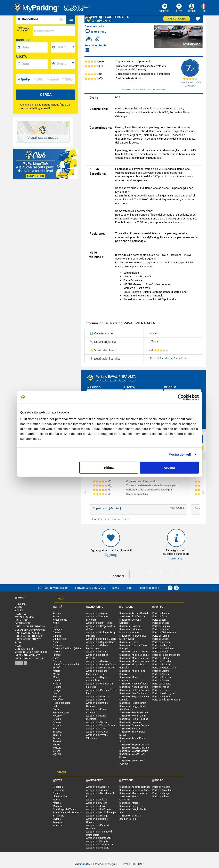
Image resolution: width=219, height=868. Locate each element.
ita (204, 11)
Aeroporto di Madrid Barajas (101, 812)
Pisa (55, 693)
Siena (56, 728)
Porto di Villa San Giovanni (166, 700)
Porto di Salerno (161, 671)
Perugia (57, 690)
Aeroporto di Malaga (97, 816)
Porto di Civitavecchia (164, 632)
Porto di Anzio (160, 616)
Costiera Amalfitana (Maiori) (68, 648)
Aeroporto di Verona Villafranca (97, 737)
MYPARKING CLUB (25, 617)
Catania (57, 636)
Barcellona (180, 358)
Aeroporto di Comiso (97, 652)
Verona (57, 751)
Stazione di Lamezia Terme (133, 652)
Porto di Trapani (161, 687)
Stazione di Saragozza (131, 806)
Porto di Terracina (162, 684)
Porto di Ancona (161, 613)
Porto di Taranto (161, 680)
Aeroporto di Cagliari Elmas (101, 642)
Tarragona (58, 822)
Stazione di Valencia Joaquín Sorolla (130, 817)
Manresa (57, 806)
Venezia (57, 748)
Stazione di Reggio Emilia (133, 703)
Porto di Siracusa (162, 677)
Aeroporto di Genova (97, 661)
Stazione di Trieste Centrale (134, 748)
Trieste (57, 745)
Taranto (57, 735)
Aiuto (179, 8)
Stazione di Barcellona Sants (134, 790)
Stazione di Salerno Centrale (134, 725)
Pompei (57, 696)
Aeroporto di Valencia (98, 848)
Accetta (169, 467)
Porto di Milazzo (161, 645)
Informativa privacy (27, 655)
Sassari (57, 722)
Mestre (57, 674)
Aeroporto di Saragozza (99, 838)
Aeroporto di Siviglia (97, 841)
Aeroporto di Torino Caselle (101, 725)
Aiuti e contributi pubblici (31, 652)
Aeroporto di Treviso (97, 728)
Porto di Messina (161, 642)
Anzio (56, 616)
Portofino (58, 700)
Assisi (56, 623)
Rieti (55, 706)
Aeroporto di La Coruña (99, 809)
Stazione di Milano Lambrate (134, 661)
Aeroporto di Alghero (97, 613)
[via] (54, 31)
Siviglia (57, 819)
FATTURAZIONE (23, 623)
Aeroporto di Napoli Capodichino (97, 679)
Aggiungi (111, 555)
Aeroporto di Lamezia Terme (101, 664)
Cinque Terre (60, 639)
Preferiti (165, 8)
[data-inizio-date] (34, 47)
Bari (55, 626)
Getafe (56, 793)
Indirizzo (23, 29)
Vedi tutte (123, 519)
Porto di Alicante (161, 787)
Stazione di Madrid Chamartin (129, 798)
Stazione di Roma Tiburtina (134, 719)
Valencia (57, 825)
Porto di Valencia (161, 796)
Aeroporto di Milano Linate (100, 668)
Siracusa (58, 732)
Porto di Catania (161, 629)
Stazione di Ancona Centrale (134, 613)
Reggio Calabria (61, 703)
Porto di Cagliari (161, 626)
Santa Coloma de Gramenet (67, 812)
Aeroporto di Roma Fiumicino (96, 717)
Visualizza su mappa (43, 138)
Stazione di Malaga (129, 803)
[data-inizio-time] (65, 47)
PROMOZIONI (22, 620)
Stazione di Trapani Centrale (134, 745)
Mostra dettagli (180, 454)
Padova (57, 684)
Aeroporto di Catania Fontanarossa (97, 647)
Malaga (57, 803)
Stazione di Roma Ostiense (133, 712)
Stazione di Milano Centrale (134, 658)
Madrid (57, 800)
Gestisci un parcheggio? (53, 588)
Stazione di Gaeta (129, 642)
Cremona (58, 652)
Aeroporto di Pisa (95, 700)
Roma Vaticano (61, 712)
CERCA (46, 95)
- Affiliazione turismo (29, 636)
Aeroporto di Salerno (97, 722)
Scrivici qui (176, 558)
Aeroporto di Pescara (97, 696)
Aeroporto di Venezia (97, 732)
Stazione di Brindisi (130, 626)
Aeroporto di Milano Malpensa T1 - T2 (97, 672)
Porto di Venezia (161, 696)
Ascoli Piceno (60, 620)
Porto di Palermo (161, 658)
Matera (57, 671)
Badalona (58, 787)
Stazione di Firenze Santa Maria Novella (133, 637)
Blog (129, 588)
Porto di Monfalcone (163, 648)
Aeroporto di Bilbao (97, 800)
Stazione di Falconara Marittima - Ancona (131, 631)
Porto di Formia (161, 636)
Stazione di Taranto (130, 728)
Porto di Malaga (161, 793)
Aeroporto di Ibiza (96, 806)
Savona (57, 725)
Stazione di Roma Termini (133, 716)
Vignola (57, 754)
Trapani (57, 741)
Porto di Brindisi (161, 623)
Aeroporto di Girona (97, 803)
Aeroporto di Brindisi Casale (101, 639)
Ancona (57, 613)
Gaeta (56, 658)
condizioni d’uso (149, 588)
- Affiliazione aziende (28, 633)
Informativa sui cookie (29, 658)
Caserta (57, 632)
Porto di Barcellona (161, 358)
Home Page (21, 604)
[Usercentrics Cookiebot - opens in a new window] (181, 397)
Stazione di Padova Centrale (134, 690)
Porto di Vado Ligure (163, 693)
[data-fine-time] (65, 64)
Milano (56, 677)
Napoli (56, 680)
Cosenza (58, 645)
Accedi (192, 11)
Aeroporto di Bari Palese (99, 623)
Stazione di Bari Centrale (132, 616)
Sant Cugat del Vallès (64, 809)
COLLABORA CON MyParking (90, 588)
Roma (56, 709)
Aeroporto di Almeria (97, 790)
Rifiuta (109, 467)
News (116, 588)
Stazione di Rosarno (130, 722)
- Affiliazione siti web (28, 639)
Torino (56, 738)
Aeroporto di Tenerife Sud (100, 844)
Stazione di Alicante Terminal (135, 787)
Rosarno (57, 716)
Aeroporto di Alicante (97, 787)
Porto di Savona (161, 674)
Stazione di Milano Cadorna (134, 655)
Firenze (57, 655)
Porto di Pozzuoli (162, 664)
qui (40, 438)
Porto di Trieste (161, 690)
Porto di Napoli (160, 652)
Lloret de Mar (60, 796)
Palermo (57, 687)
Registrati (21, 614)
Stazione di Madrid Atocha (133, 793)
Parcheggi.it (110, 864)
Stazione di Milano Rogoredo (129, 679)
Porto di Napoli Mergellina (166, 655)
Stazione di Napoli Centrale (134, 687)
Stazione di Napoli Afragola (134, 684)
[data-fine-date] (34, 64)
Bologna (57, 629)
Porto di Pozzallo (162, 661)
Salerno (57, 719)
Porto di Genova (161, 639)
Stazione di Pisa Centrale (133, 693)
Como (56, 642)
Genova (57, 661)
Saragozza (59, 816)
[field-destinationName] (42, 19)
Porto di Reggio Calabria (165, 668)
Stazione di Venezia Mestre (134, 751)
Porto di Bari (159, 620)
